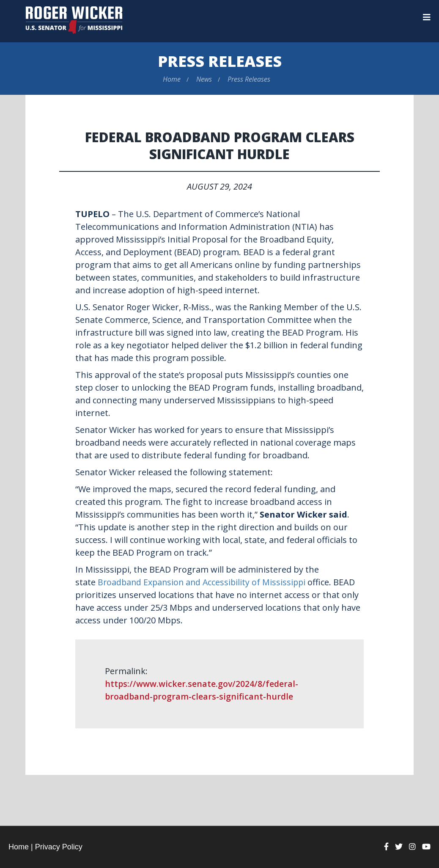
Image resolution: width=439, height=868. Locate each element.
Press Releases (220, 61)
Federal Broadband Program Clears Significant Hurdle (220, 145)
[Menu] (427, 17)
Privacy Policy (59, 847)
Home (172, 79)
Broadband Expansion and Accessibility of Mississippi (204, 582)
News (204, 79)
